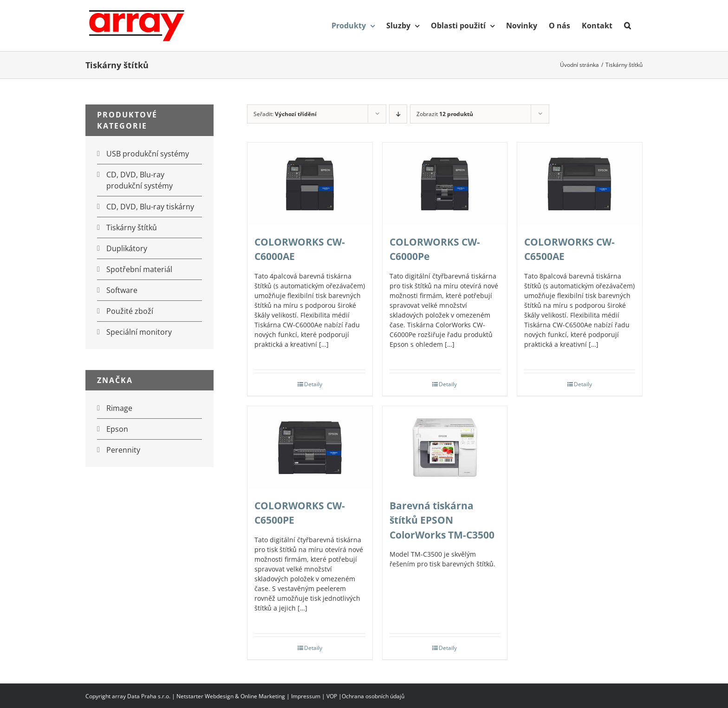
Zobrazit (445, 114)
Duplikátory (127, 248)
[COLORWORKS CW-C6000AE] (310, 184)
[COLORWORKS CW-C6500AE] (580, 184)
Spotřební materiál (139, 269)
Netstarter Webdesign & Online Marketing (231, 696)
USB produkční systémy (148, 154)
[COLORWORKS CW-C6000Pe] (445, 184)
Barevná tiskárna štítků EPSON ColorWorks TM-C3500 (442, 520)
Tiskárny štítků (132, 227)
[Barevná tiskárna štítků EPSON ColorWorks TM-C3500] (445, 448)
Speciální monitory (139, 332)
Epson (117, 429)
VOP (332, 696)
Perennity (123, 450)
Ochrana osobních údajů (373, 696)
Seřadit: (285, 114)
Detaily (313, 384)
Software (122, 290)
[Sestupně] (398, 114)
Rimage (119, 408)
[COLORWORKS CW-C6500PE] (310, 448)
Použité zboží (130, 311)
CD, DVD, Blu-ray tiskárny (150, 207)
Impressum (306, 696)
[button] (627, 26)
